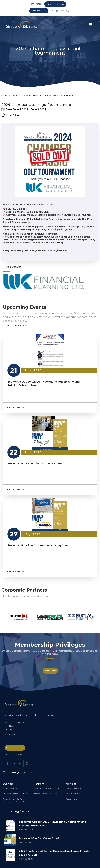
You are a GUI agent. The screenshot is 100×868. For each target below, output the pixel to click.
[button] (90, 24)
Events (16, 95)
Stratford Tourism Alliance (47, 789)
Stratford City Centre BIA (46, 794)
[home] (21, 26)
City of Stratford (73, 789)
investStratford (10, 789)
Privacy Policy (14, 754)
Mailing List (39, 11)
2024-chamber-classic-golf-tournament (49, 95)
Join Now (50, 671)
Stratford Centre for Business (17, 794)
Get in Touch (55, 4)
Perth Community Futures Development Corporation (15, 801)
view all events (14, 325)
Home (5, 95)
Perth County (72, 799)
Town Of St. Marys (74, 794)
